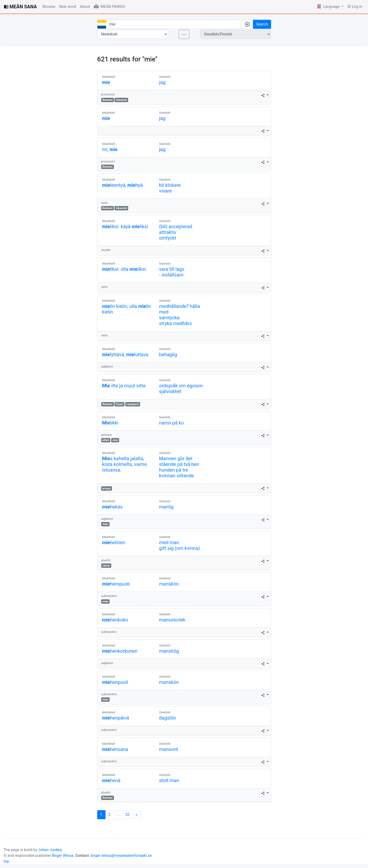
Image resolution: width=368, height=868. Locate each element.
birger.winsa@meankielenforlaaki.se (121, 856)
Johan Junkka (50, 850)
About (85, 7)
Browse (49, 7)
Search (262, 24)
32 (127, 815)
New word (68, 7)
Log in (355, 7)
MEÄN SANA (20, 7)
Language (329, 7)
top (6, 861)
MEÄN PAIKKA (109, 6)
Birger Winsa (63, 856)
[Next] (136, 815)
